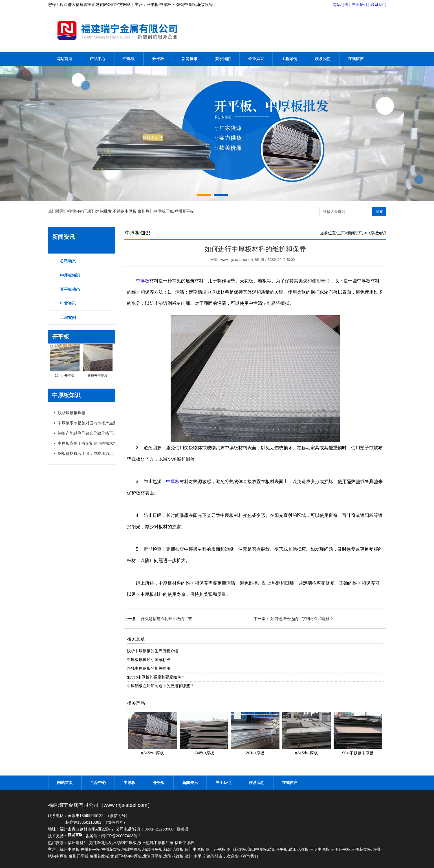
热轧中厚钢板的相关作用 (149, 668)
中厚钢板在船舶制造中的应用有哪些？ (160, 686)
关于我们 (359, 5)
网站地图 (340, 5)
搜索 (379, 212)
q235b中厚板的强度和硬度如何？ (156, 677)
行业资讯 (68, 303)
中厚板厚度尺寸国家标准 (149, 660)
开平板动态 (70, 289)
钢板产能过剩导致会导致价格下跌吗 (89, 433)
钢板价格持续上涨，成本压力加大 (87, 453)
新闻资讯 (190, 59)
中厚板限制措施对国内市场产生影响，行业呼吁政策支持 (107, 423)
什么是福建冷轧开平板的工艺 (166, 619)
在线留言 (356, 59)
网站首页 (64, 59)
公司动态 (68, 261)
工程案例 (289, 59)
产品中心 (98, 59)
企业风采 (256, 59)
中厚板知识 (70, 275)
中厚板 (129, 59)
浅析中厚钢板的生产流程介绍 (153, 651)
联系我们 (378, 5)
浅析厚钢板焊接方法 (75, 413)
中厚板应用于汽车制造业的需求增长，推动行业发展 (103, 443)
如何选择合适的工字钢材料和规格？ (301, 619)
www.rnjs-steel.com (235, 260)
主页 (341, 233)
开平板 (158, 59)
